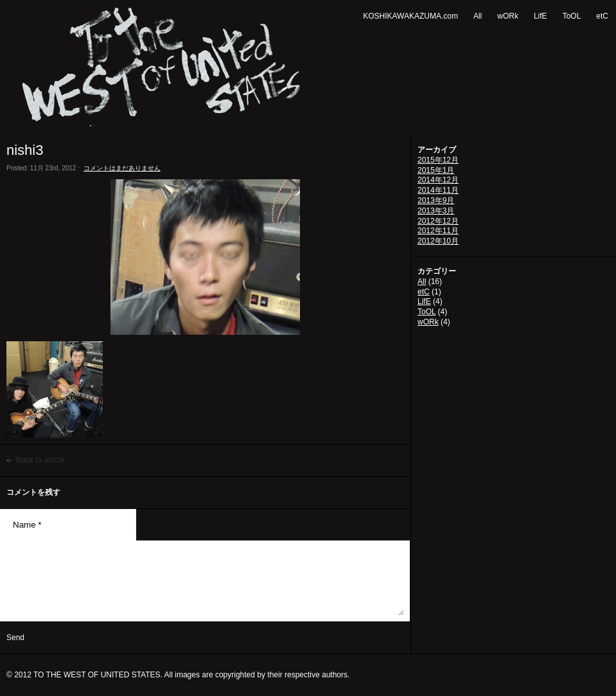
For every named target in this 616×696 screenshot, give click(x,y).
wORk (508, 16)
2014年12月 (438, 180)
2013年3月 (436, 211)
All (478, 16)
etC (602, 16)
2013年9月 (436, 201)
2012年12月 (438, 221)
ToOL (572, 16)
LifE (541, 16)
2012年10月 (438, 241)
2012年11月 (438, 231)
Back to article (40, 460)
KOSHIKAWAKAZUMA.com (410, 16)
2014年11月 (438, 190)
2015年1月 (436, 170)
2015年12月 (438, 160)
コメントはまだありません (122, 168)
